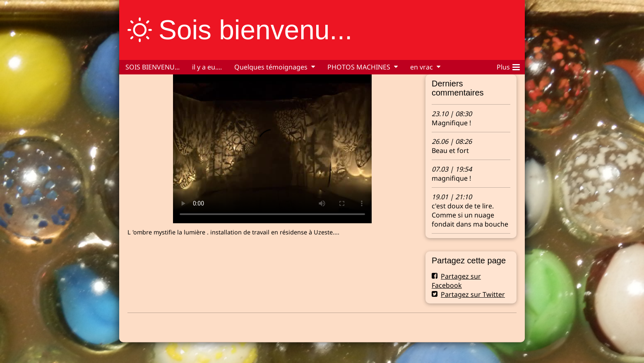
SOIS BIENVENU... (153, 67)
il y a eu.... (207, 67)
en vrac (422, 67)
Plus (508, 66)
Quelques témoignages (271, 67)
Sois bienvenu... (255, 30)
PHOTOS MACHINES (359, 67)
